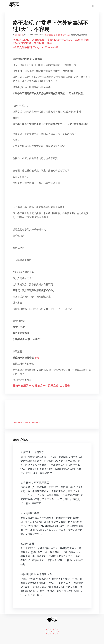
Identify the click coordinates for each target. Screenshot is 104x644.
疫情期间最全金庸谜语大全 (36, 574)
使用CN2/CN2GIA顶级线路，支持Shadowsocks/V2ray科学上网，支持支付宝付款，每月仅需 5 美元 (52, 41)
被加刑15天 (27, 544)
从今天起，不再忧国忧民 (35, 483)
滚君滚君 (19, 35)
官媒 (68, 35)
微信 (55, 35)
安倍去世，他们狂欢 (32, 452)
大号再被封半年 (30, 513)
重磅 (47, 35)
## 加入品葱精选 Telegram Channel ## (36, 47)
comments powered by (27, 422)
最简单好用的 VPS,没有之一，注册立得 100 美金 (41, 386)
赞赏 (51, 35)
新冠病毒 (62, 35)
